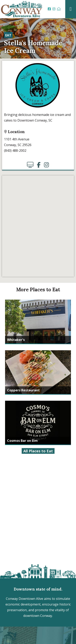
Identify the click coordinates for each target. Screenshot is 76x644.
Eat (8, 35)
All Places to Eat (38, 451)
